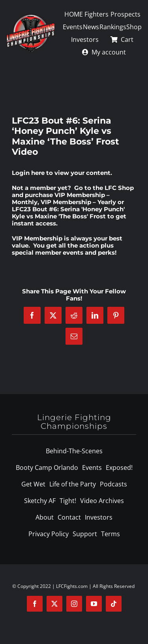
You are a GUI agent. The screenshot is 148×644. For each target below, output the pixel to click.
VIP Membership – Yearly (78, 202)
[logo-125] (31, 16)
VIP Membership (37, 238)
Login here (28, 173)
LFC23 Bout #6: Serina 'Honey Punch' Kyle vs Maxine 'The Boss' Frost (68, 213)
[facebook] (35, 604)
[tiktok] (114, 604)
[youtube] (94, 604)
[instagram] (74, 604)
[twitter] (54, 604)
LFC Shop (119, 188)
